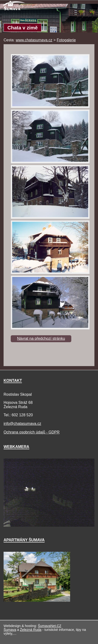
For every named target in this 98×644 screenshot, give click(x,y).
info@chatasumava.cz (22, 424)
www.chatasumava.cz (34, 40)
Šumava (10, 630)
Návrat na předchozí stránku (41, 338)
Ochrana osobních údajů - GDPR (32, 432)
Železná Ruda (31, 630)
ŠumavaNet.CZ (50, 626)
